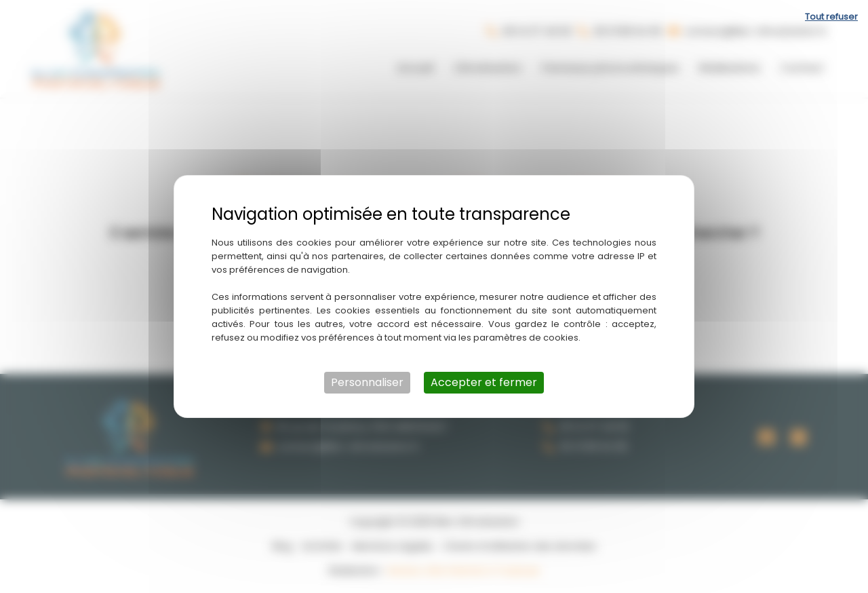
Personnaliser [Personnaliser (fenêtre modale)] (367, 382)
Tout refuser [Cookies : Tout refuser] (831, 17)
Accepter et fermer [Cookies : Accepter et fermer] (484, 382)
